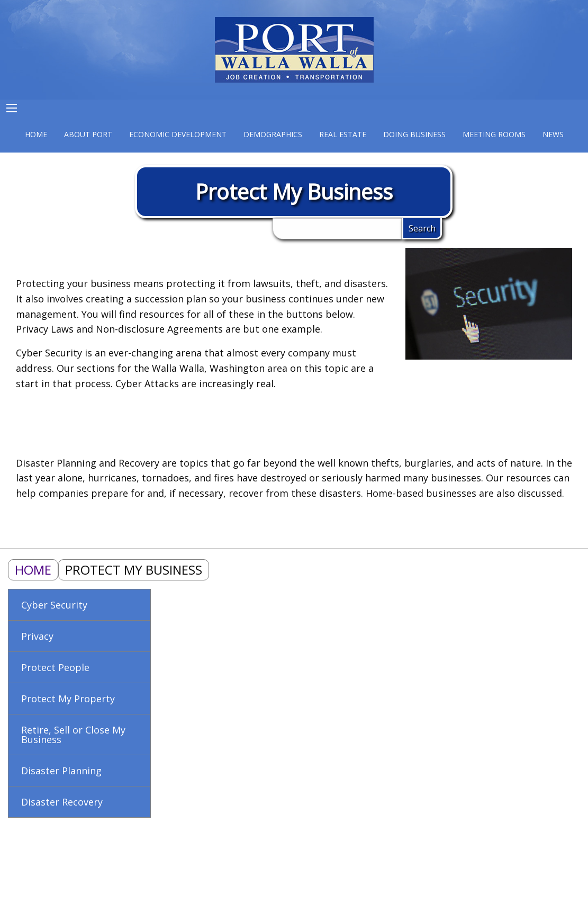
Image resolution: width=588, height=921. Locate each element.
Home (33, 570)
